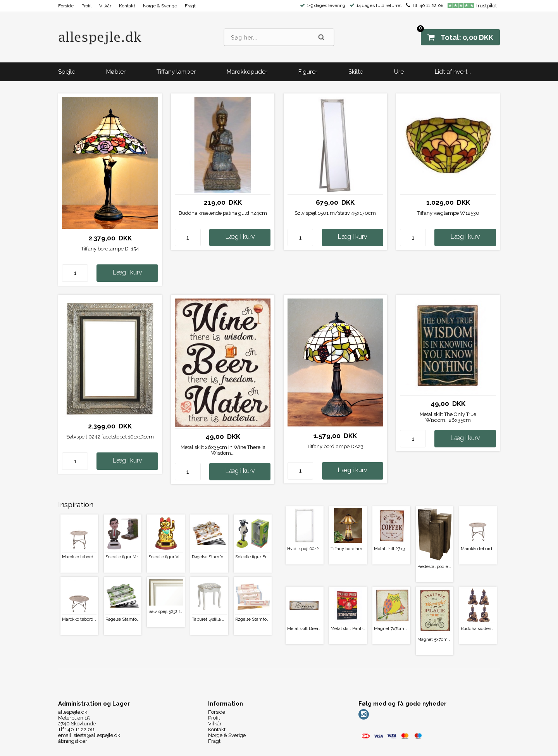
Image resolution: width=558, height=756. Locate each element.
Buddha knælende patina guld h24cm (223, 213)
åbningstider (73, 741)
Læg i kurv (127, 272)
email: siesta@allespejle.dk (89, 735)
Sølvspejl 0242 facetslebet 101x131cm (110, 437)
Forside (66, 6)
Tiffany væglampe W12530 (448, 213)
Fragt (190, 6)
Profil (86, 6)
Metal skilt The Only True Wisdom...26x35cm (448, 417)
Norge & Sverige (160, 6)
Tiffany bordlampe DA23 (335, 446)
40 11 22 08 (432, 5)
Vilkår (105, 6)
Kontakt (127, 6)
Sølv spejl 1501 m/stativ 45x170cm (335, 213)
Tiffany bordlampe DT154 (110, 249)
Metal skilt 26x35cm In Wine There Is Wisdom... (223, 450)
